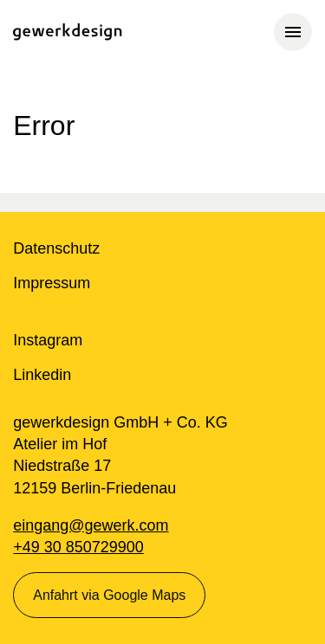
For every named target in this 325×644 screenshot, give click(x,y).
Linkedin (42, 375)
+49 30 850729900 (78, 547)
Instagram (48, 340)
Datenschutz (56, 248)
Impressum (52, 283)
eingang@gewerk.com (91, 525)
